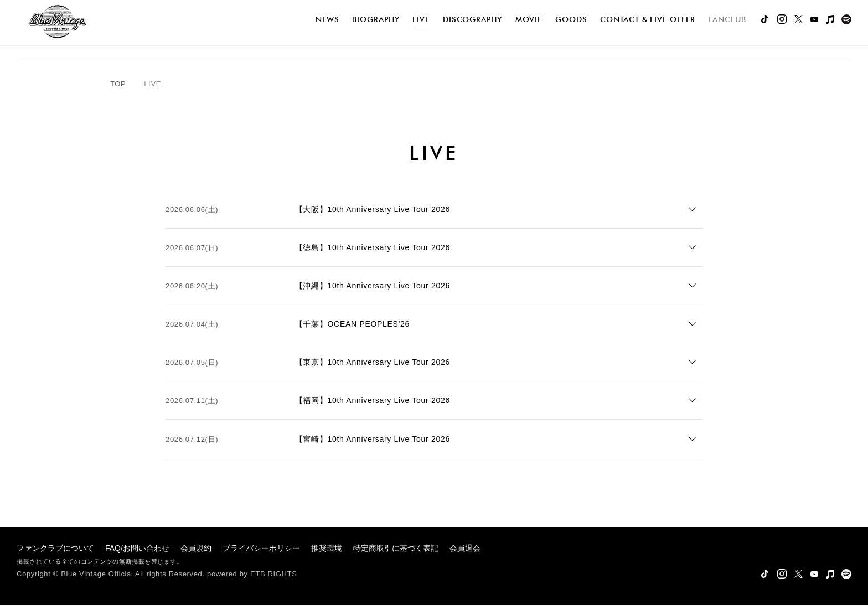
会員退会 (465, 551)
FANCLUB (727, 20)
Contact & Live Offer (647, 20)
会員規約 (196, 551)
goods (571, 20)
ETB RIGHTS (274, 577)
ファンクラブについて (55, 551)
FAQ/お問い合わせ (137, 551)
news (327, 20)
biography (376, 20)
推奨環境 (327, 551)
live (421, 20)
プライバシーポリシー (261, 551)
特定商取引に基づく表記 (396, 551)
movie (529, 20)
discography (472, 20)
